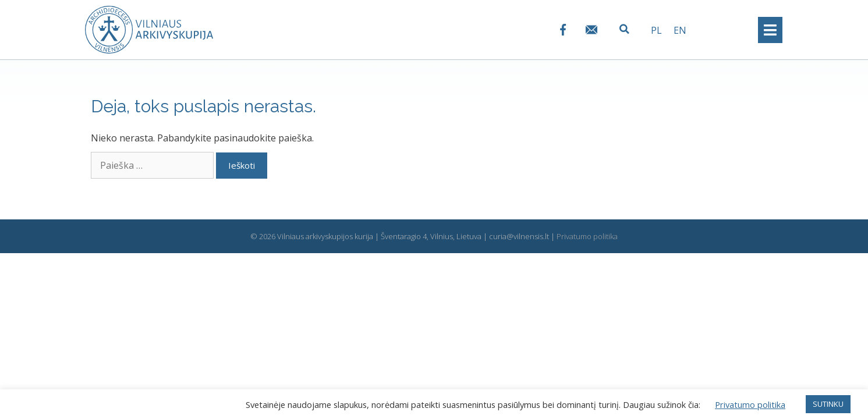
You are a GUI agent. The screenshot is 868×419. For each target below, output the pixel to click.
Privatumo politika (587, 236)
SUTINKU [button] (828, 404)
